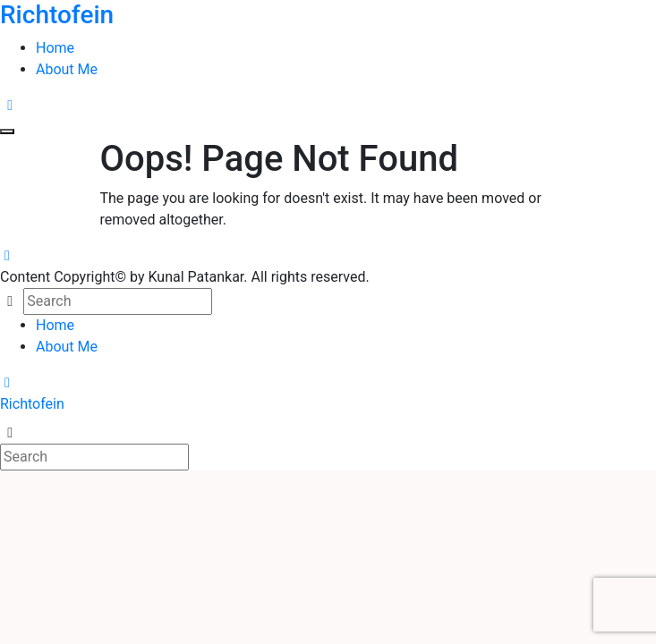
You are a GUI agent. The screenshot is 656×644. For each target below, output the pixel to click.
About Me (67, 69)
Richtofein (32, 404)
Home (55, 48)
